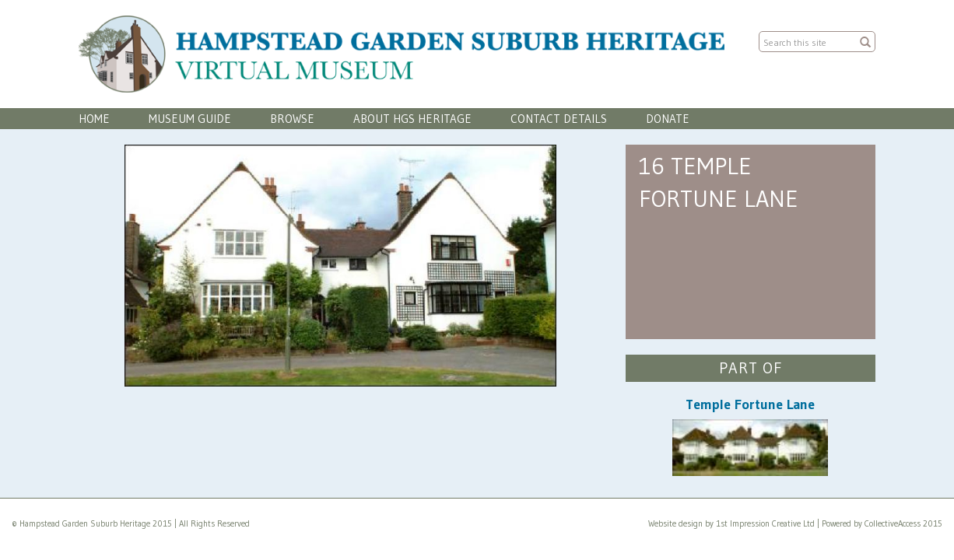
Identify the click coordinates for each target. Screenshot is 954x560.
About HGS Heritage (412, 119)
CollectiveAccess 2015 (903, 523)
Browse (292, 119)
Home (94, 119)
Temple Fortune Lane (750, 404)
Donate (668, 119)
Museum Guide (190, 119)
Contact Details (559, 119)
